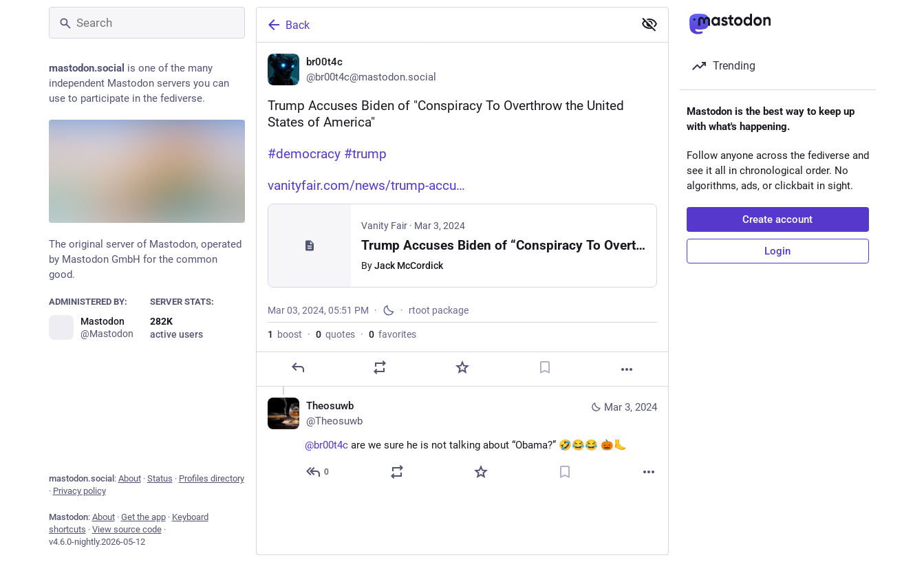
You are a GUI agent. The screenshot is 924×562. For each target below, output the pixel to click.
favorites (393, 334)
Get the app (143, 517)
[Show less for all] (649, 24)
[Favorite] (462, 367)
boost (285, 334)
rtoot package (439, 310)
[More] (627, 369)
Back (288, 25)
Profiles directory (212, 478)
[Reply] (297, 367)
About (130, 478)
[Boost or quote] (380, 367)
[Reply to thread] (318, 473)
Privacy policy (79, 491)
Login (777, 251)
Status (160, 478)
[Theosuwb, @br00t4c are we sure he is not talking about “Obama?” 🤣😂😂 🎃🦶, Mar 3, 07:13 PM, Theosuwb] (462, 441)
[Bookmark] (544, 367)
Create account (777, 219)
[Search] (147, 23)
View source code (127, 529)
